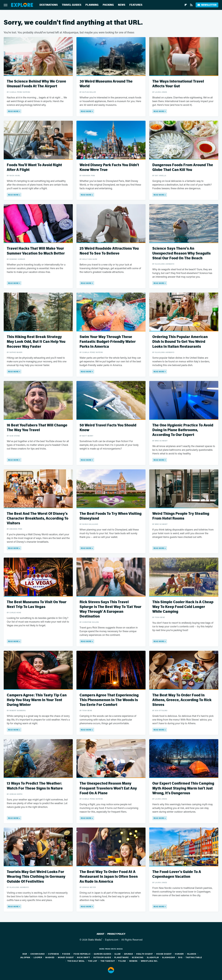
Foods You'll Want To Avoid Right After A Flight (34, 167)
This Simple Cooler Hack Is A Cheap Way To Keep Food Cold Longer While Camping (183, 607)
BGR (25, 954)
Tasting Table (194, 957)
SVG (180, 957)
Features (136, 5)
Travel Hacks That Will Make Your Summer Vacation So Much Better (36, 251)
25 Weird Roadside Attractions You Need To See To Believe (109, 251)
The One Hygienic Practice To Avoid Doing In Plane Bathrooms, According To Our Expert (183, 430)
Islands (192, 954)
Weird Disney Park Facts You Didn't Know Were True (109, 167)
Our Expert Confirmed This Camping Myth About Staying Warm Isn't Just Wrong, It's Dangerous (183, 788)
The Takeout (108, 961)
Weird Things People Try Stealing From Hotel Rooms (181, 516)
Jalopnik (25, 957)
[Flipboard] (186, 5)
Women (133, 961)
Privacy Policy (116, 934)
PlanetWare (121, 957)
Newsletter (207, 5)
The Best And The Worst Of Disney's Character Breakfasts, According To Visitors (38, 518)
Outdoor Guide (102, 957)
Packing (108, 5)
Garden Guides (102, 954)
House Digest (164, 954)
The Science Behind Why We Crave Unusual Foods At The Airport (36, 84)
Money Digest (66, 957)
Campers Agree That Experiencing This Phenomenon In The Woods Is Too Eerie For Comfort (109, 700)
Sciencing (138, 957)
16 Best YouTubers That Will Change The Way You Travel (37, 428)
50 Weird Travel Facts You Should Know (108, 428)
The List (92, 961)
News (122, 5)
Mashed (50, 957)
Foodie (66, 954)
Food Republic (82, 954)
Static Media (95, 940)
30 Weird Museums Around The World (106, 84)
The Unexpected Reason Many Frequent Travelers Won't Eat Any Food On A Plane (108, 788)
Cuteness (53, 954)
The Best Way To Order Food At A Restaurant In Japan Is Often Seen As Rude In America (109, 877)
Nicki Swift (83, 957)
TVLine (122, 961)
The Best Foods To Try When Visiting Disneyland (111, 516)
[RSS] (191, 5)
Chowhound (38, 954)
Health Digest (144, 954)
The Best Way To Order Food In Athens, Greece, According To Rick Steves (182, 700)
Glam (118, 954)
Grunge (128, 954)
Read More (13, 111)
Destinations (49, 5)
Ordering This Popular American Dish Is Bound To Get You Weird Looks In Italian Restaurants (180, 342)
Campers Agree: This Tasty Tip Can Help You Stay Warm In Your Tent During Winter (37, 700)
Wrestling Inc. (149, 961)
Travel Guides (72, 5)
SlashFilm (153, 957)
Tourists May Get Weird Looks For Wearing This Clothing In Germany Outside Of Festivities (36, 877)
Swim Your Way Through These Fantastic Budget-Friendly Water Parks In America (108, 342)
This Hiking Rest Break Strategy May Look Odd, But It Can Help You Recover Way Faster (36, 342)
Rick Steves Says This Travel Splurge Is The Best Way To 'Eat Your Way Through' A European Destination (110, 609)
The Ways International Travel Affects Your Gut (178, 84)
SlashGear (168, 957)
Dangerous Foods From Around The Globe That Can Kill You (183, 167)
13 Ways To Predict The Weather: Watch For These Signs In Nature (35, 786)
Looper (38, 957)
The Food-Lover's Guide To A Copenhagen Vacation (177, 874)
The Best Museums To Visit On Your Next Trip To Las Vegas (37, 604)
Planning (92, 5)
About (101, 934)
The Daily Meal (76, 961)
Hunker (179, 954)
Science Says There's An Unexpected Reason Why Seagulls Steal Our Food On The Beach (181, 253)
